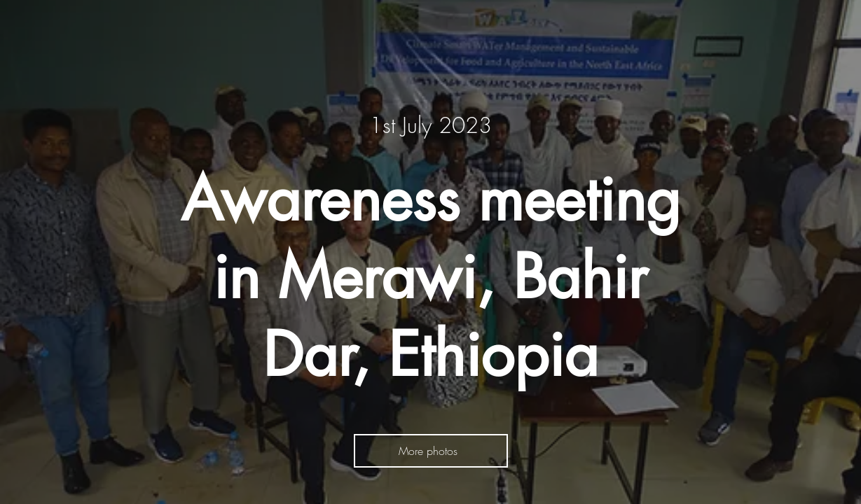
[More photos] (431, 451)
